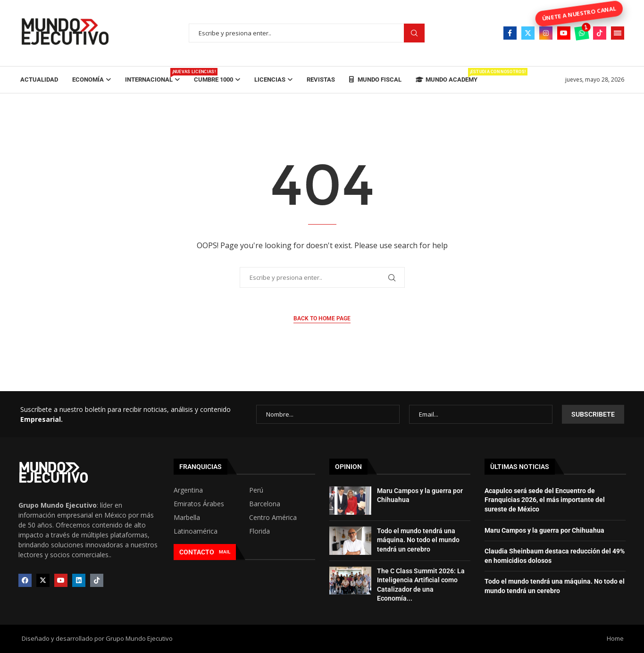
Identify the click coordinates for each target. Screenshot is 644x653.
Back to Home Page (322, 318)
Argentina (188, 490)
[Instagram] (546, 33)
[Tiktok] (600, 33)
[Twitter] (528, 33)
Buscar (414, 33)
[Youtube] (564, 33)
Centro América (273, 518)
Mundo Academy (447, 75)
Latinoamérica (196, 531)
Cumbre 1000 (213, 80)
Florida (259, 531)
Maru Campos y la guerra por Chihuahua (544, 530)
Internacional (152, 75)
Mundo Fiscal (375, 80)
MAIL (225, 552)
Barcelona (265, 504)
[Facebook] (510, 33)
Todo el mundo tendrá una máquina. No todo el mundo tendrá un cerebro (418, 540)
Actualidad (39, 80)
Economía (88, 80)
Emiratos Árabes (199, 504)
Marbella (187, 518)
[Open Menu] (618, 33)
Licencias (270, 80)
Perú (256, 490)
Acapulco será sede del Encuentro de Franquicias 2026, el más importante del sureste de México (545, 500)
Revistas (321, 80)
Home (615, 638)
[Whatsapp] (582, 33)
